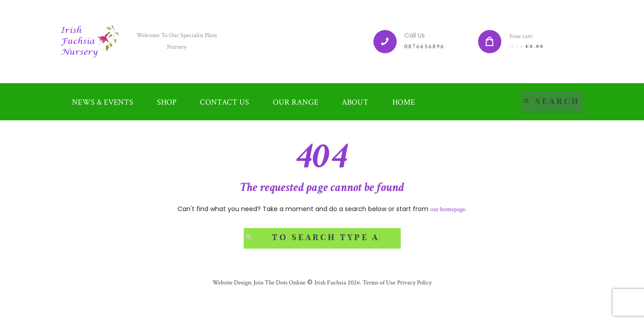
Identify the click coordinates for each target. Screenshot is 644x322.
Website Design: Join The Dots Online (259, 283)
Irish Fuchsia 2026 (337, 283)
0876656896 (424, 47)
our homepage (448, 209)
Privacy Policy (414, 283)
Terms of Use (378, 283)
